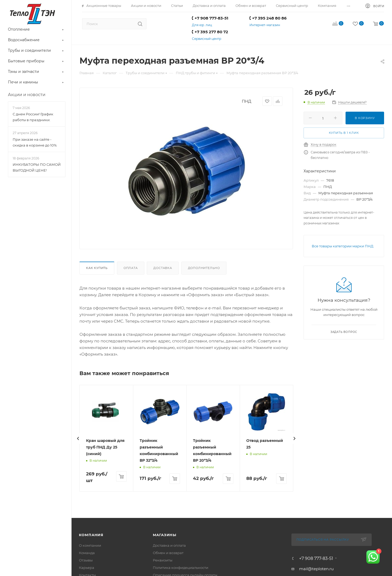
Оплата (131, 268)
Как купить (97, 268)
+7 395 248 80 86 (268, 18)
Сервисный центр (207, 39)
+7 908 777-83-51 (210, 18)
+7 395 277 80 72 (210, 32)
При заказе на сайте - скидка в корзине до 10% (35, 142)
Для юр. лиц (202, 25)
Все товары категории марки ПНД (343, 246)
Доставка (163, 268)
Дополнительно (204, 268)
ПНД (247, 101)
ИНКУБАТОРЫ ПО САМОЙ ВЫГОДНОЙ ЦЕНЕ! (37, 167)
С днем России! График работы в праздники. (33, 117)
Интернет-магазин (265, 25)
